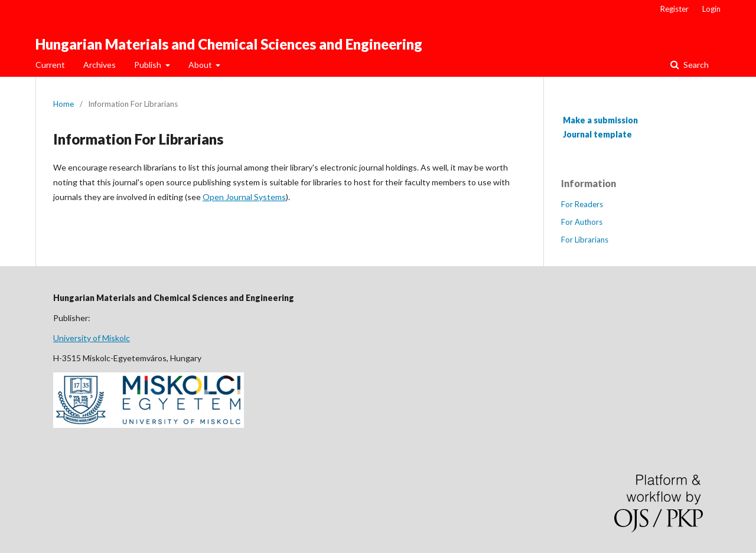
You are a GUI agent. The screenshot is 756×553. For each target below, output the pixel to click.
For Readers (582, 204)
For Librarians (585, 240)
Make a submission (600, 120)
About (201, 65)
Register (674, 9)
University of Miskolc (92, 338)
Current (50, 65)
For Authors (582, 222)
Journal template (597, 134)
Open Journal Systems (244, 197)
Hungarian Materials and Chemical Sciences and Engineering (229, 44)
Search (695, 65)
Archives (100, 65)
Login (711, 9)
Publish (149, 65)
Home (63, 104)
